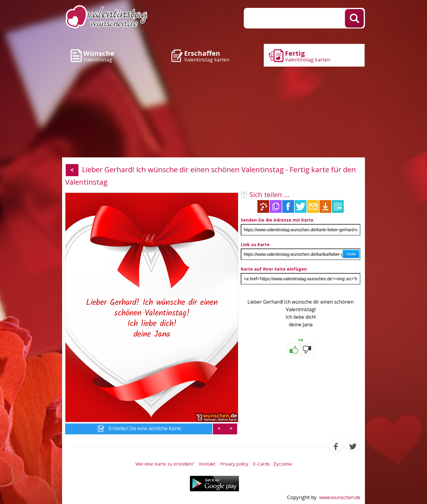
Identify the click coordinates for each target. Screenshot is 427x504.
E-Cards (261, 464)
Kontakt (207, 464)
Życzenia (283, 464)
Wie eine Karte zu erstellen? (165, 464)
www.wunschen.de (340, 497)
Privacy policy (234, 464)
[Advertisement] (213, 112)
